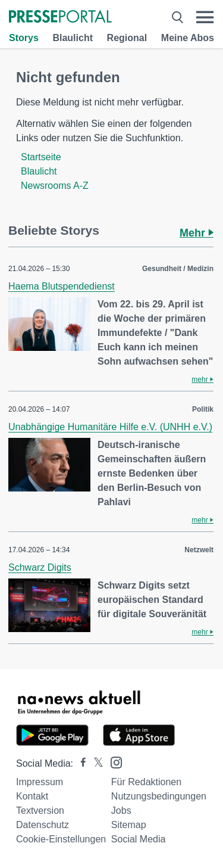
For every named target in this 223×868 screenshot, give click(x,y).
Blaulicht (73, 38)
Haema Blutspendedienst (62, 286)
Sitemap (129, 825)
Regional (127, 38)
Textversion (40, 811)
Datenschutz (43, 825)
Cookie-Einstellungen (61, 839)
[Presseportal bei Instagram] (113, 762)
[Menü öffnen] (205, 17)
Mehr (197, 233)
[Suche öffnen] (178, 17)
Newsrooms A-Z (55, 186)
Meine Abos (188, 38)
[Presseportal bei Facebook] (80, 763)
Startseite (41, 157)
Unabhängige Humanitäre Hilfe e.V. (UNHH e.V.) (110, 427)
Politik (203, 409)
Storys (24, 38)
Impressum (40, 782)
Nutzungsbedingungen (159, 796)
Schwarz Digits (40, 567)
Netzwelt (199, 550)
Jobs (121, 811)
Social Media (139, 839)
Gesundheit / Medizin (178, 269)
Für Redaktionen (146, 782)
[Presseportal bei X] (95, 763)
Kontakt (32, 796)
